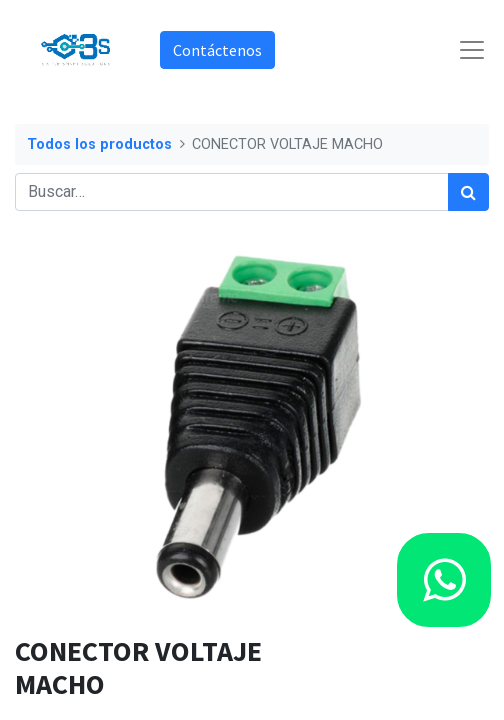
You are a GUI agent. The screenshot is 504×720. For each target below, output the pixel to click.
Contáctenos (217, 50)
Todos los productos (99, 144)
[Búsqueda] (468, 192)
